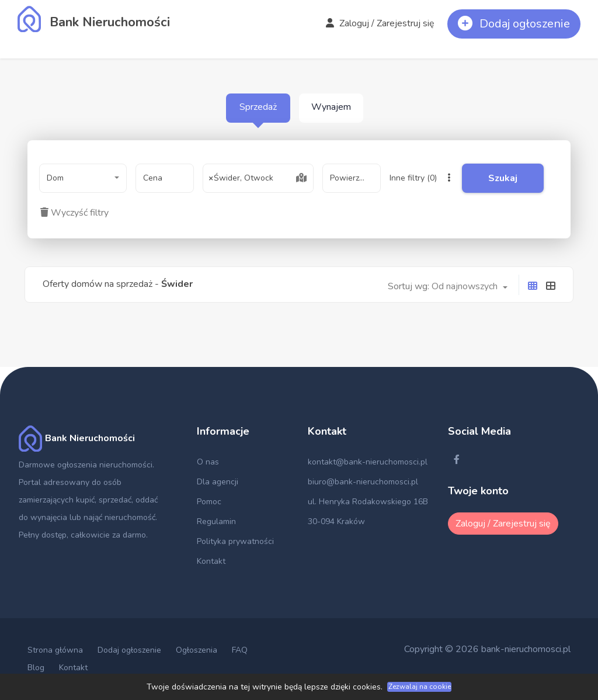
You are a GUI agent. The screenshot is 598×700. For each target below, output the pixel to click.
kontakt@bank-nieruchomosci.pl (368, 462)
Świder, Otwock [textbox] (241, 178)
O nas (208, 462)
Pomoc (209, 502)
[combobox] (83, 178)
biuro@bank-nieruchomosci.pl (363, 482)
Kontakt (211, 561)
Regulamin (216, 521)
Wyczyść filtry (74, 213)
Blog (36, 668)
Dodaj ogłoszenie (129, 650)
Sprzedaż (258, 107)
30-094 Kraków (336, 521)
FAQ (240, 650)
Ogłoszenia (197, 650)
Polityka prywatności (235, 541)
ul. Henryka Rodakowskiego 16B (368, 502)
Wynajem (331, 107)
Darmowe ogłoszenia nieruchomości (86, 465)
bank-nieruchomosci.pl (526, 649)
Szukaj (503, 178)
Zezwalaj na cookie (420, 687)
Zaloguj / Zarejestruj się (380, 23)
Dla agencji (218, 482)
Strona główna (55, 650)
